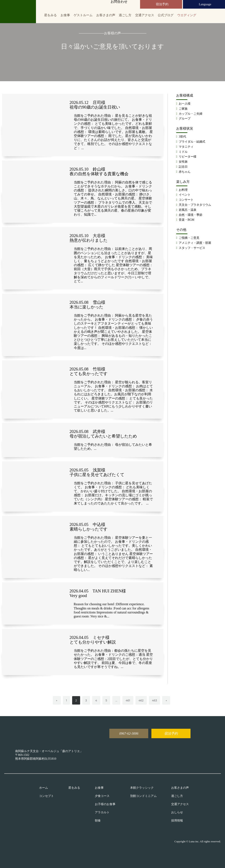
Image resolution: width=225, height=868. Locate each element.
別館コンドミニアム (143, 796)
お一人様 (185, 104)
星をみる (50, 15)
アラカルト (102, 812)
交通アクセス (145, 15)
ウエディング (187, 15)
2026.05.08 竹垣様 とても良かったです (89, 371)
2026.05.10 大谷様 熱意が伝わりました (89, 238)
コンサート (186, 200)
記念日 (183, 167)
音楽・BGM (187, 220)
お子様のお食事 (105, 804)
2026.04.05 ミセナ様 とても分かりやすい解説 (93, 640)
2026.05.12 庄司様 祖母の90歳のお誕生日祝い (95, 105)
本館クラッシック (142, 788)
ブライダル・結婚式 (192, 142)
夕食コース (102, 796)
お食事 (65, 15)
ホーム (44, 788)
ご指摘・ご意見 (189, 238)
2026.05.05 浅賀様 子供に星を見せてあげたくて (97, 472)
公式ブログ (166, 15)
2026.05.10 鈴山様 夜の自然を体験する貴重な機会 (99, 171)
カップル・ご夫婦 (191, 114)
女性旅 (183, 162)
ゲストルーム (83, 15)
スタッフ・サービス (192, 248)
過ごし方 (125, 15)
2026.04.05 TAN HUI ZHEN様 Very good (98, 593)
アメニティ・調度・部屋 (195, 243)
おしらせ (177, 812)
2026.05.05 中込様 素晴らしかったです (89, 527)
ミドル (183, 152)
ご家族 (183, 109)
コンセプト (46, 796)
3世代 (182, 137)
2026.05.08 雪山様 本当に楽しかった (87, 305)
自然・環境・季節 (191, 215)
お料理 (183, 190)
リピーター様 (188, 157)
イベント (185, 195)
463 (155, 700)
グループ (185, 119)
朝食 (98, 821)
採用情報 (177, 821)
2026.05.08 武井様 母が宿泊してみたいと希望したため (103, 434)
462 (141, 700)
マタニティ (186, 147)
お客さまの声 (106, 15)
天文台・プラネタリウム (195, 205)
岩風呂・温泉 (188, 210)
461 (128, 700)
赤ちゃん (185, 172)
